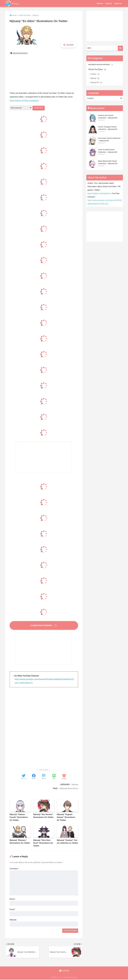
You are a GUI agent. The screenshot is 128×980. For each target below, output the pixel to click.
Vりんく (14, 3)
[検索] (120, 48)
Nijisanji (109, 3)
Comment (14, 869)
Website (13, 920)
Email (13, 910)
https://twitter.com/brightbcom (100, 194)
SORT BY (39, 108)
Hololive (100, 3)
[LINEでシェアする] (54, 777)
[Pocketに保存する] (64, 777)
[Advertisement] (44, 74)
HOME (64, 971)
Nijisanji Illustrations (20, 53)
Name (13, 899)
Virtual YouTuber (97, 70)
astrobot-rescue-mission (101, 65)
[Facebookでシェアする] (34, 777)
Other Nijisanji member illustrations (24, 101)
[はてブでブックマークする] (44, 777)
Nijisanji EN (96, 83)
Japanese (118, 3)
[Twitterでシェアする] (24, 777)
